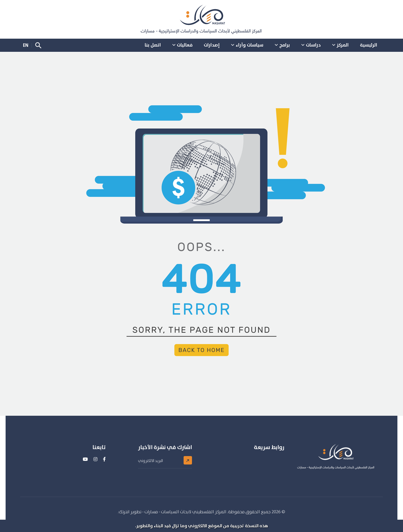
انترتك (124, 512)
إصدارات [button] (212, 45)
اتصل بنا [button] (153, 45)
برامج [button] (285, 45)
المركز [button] (343, 45)
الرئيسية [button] (369, 45)
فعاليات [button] (185, 45)
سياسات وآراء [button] (249, 45)
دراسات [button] (313, 45)
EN (26, 45)
